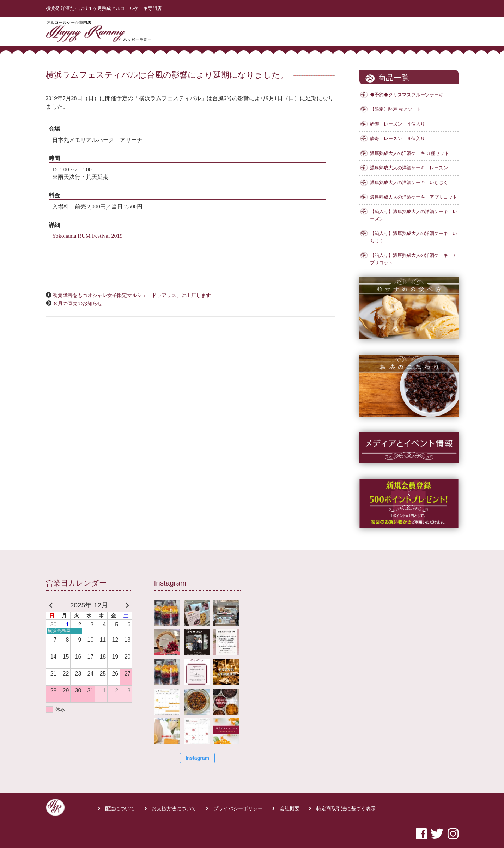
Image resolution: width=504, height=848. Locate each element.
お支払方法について (174, 809)
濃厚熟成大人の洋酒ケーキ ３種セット (409, 153)
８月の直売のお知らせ (78, 303)
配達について (120, 809)
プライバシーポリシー (238, 809)
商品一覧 (368, 30)
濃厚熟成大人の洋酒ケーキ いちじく (409, 183)
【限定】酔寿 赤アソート (396, 109)
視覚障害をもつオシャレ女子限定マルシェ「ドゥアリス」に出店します (132, 295)
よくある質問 (405, 30)
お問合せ (443, 30)
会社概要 (290, 809)
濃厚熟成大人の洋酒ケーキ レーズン (409, 168)
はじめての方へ (328, 30)
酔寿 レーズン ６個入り (397, 139)
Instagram (197, 758)
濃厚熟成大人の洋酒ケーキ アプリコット (414, 197)
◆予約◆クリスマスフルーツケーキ (407, 95)
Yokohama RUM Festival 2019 (87, 236)
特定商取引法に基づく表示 (346, 809)
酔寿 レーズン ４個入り (397, 124)
